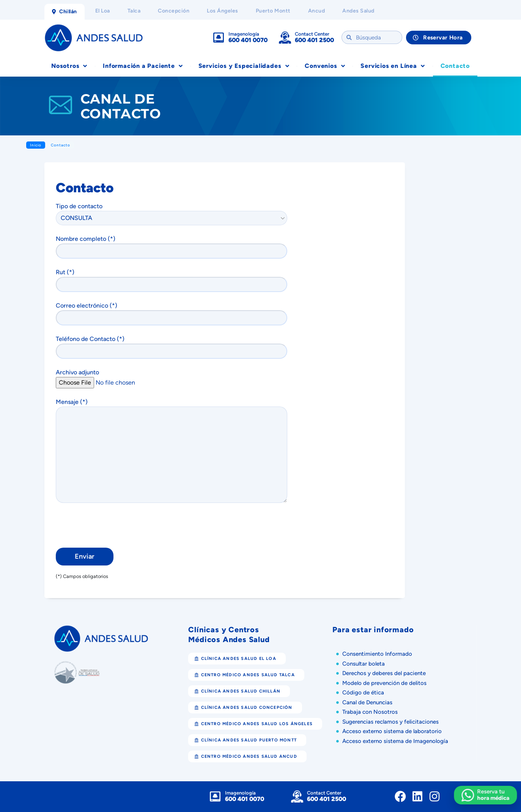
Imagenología (244, 34)
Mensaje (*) (174, 451)
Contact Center (312, 34)
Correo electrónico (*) (174, 314)
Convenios (325, 66)
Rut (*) (174, 280)
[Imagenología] (219, 38)
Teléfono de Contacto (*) (174, 347)
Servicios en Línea (393, 66)
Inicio (36, 145)
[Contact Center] (285, 38)
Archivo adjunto (170, 377)
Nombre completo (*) (174, 247)
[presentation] (113, 527)
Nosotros (69, 66)
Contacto (455, 66)
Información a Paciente (143, 66)
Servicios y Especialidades (244, 66)
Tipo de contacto (172, 212)
